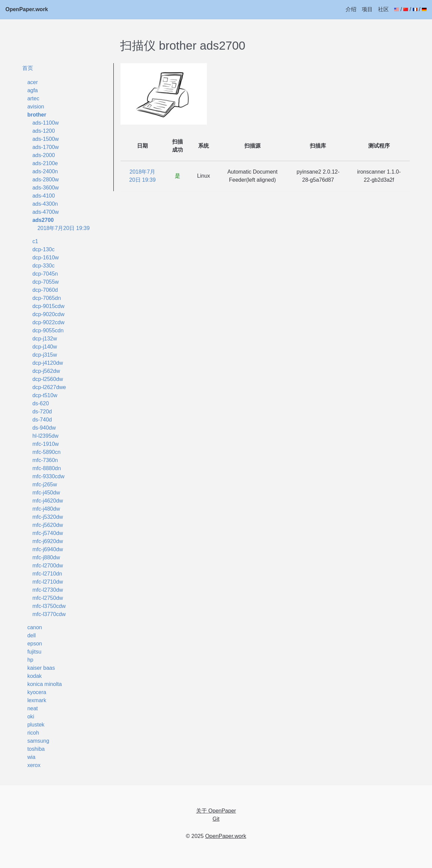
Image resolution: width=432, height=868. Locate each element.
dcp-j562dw (46, 371)
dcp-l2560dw (48, 379)
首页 (28, 68)
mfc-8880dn (47, 468)
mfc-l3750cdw (49, 606)
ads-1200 (44, 131)
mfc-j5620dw (48, 525)
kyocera (37, 692)
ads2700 (43, 220)
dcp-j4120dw (48, 363)
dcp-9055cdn (48, 330)
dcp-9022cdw (48, 322)
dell (32, 635)
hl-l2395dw (45, 436)
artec (33, 98)
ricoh (33, 733)
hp (30, 660)
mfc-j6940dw (48, 549)
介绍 (351, 9)
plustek (36, 725)
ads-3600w (46, 188)
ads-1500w (46, 139)
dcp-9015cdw (48, 306)
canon (35, 627)
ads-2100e (45, 163)
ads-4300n (45, 204)
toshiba (36, 749)
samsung (38, 741)
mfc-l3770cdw (49, 614)
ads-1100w (46, 123)
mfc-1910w (46, 444)
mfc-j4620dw (48, 501)
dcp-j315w (45, 355)
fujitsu (34, 652)
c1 (35, 241)
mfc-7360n (45, 460)
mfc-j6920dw (48, 541)
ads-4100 (44, 196)
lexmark (37, 700)
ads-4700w (46, 212)
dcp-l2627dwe (49, 387)
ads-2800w (46, 180)
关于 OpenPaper (216, 811)
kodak (35, 676)
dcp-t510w (45, 395)
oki (31, 717)
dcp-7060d (45, 290)
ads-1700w (46, 147)
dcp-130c (44, 249)
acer (33, 82)
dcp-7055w (46, 282)
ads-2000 (44, 155)
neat (33, 708)
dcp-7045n (45, 274)
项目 (367, 9)
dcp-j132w (45, 339)
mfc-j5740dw (48, 533)
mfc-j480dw (46, 509)
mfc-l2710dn (47, 574)
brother (37, 115)
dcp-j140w (45, 347)
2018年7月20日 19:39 (64, 228)
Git (216, 819)
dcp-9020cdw (48, 314)
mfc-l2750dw (48, 598)
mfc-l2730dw (48, 590)
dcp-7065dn (47, 298)
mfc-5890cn (47, 452)
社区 (383, 9)
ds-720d (42, 412)
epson (35, 644)
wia (31, 757)
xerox (34, 765)
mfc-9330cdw (48, 476)
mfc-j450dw (46, 493)
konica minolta (45, 684)
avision (36, 107)
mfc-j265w (45, 484)
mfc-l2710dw (48, 582)
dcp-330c (44, 266)
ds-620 (41, 403)
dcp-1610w (46, 258)
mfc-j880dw (46, 557)
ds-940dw (44, 428)
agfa (33, 90)
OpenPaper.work (27, 9)
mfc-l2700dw (48, 566)
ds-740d (42, 420)
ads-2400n (45, 171)
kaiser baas (41, 668)
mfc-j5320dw (48, 517)
